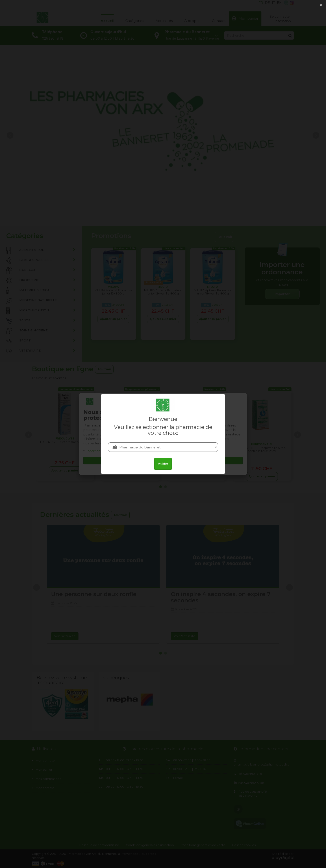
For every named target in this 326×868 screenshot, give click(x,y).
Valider (163, 464)
